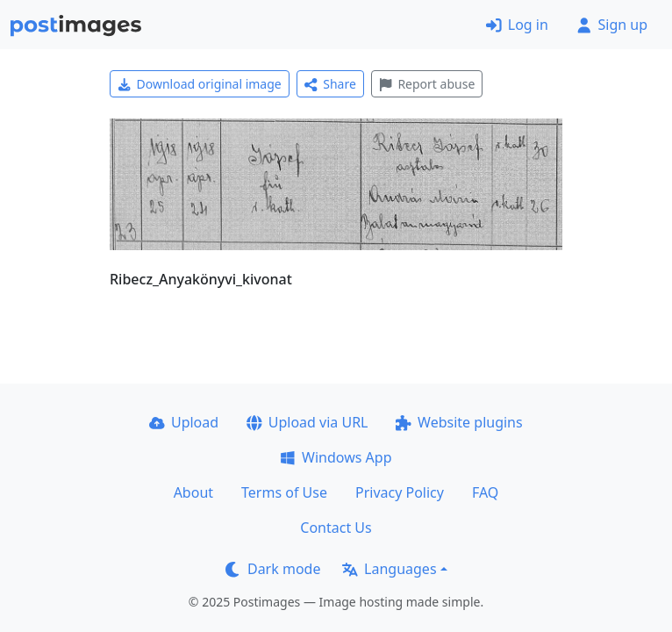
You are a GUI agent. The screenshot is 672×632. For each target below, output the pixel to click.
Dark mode (273, 569)
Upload (184, 422)
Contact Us (336, 528)
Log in (517, 25)
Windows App (336, 457)
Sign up (612, 25)
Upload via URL (307, 422)
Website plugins (459, 422)
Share (330, 84)
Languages (389, 569)
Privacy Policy (400, 492)
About (193, 492)
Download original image (200, 84)
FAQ (485, 492)
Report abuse (427, 84)
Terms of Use (284, 492)
